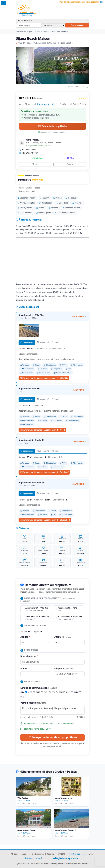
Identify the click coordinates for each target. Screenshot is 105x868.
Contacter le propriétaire (53, 126)
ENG (39, 692)
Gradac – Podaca (42, 31)
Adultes (25, 637)
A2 (49, 104)
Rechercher (77, 25)
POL (24, 697)
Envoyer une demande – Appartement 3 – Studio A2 (44, 472)
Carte (36, 164)
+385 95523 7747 (28, 153)
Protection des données (78, 854)
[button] (52, 178)
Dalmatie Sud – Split (24, 31)
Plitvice (53, 864)
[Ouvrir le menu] (4, 3)
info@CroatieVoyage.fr (33, 858)
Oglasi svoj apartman (66, 858)
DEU (47, 692)
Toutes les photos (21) (78, 87)
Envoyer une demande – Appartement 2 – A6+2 (42, 430)
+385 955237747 (28, 150)
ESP (62, 692)
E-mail (24, 669)
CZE (31, 692)
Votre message (33, 703)
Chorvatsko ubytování (65, 864)
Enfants (63, 637)
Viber (71, 158)
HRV (77, 692)
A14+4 (40, 104)
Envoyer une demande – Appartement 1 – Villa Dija (44, 378)
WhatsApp (37, 158)
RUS (70, 692)
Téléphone (64, 669)
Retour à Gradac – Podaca (28, 188)
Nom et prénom (29, 656)
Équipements (27, 342)
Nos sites (31, 864)
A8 (45, 104)
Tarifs (56, 342)
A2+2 (54, 104)
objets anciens (21, 864)
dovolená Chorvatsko (82, 864)
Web (70, 164)
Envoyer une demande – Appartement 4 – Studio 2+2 (45, 520)
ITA (54, 692)
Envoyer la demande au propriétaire (52, 737)
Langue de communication (39, 688)
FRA (24, 692)
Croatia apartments (42, 864)
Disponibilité (43, 342)
